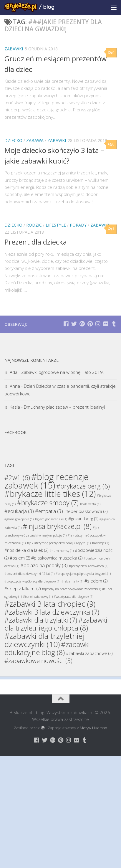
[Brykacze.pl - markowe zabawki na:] (66, 324)
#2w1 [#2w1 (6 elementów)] (17, 477)
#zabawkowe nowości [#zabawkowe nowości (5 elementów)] (38, 661)
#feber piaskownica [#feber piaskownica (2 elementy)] (86, 511)
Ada (14, 372)
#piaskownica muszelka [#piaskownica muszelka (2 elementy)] (57, 558)
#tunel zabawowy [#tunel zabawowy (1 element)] (38, 597)
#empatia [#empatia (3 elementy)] (49, 511)
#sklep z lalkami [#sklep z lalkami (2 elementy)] (23, 589)
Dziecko (13, 140)
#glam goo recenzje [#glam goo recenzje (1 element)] (51, 519)
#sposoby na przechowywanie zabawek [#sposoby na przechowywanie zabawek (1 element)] (71, 589)
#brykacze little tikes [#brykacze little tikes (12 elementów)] (50, 494)
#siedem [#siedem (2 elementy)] (96, 581)
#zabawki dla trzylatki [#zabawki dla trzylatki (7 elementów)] (41, 620)
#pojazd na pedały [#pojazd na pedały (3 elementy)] (44, 565)
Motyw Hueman (93, 728)
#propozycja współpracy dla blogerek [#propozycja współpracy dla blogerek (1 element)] (83, 574)
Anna (15, 386)
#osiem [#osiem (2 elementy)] (20, 558)
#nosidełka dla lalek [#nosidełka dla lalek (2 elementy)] (26, 550)
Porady (78, 225)
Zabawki (14, 49)
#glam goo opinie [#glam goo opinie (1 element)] (19, 519)
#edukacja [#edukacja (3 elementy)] (19, 511)
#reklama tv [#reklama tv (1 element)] (72, 581)
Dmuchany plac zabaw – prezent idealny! (64, 407)
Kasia (15, 407)
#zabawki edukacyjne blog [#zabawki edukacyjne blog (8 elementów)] (47, 648)
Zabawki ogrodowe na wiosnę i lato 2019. (63, 372)
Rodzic (34, 225)
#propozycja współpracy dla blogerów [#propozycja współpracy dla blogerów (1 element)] (32, 581)
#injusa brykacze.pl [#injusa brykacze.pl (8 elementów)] (57, 526)
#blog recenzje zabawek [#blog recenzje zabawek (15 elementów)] (47, 481)
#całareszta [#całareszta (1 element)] (90, 504)
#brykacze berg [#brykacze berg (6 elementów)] (83, 486)
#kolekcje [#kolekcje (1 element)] (100, 543)
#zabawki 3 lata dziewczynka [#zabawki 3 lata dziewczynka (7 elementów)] (52, 612)
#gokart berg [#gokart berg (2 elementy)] (83, 519)
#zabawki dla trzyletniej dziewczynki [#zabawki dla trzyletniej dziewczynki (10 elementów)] (44, 640)
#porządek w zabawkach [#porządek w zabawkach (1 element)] (89, 566)
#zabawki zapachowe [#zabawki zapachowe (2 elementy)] (89, 653)
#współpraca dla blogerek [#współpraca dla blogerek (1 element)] (74, 597)
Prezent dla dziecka (36, 242)
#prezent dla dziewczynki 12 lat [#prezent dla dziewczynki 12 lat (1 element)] (29, 574)
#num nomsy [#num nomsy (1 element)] (62, 551)
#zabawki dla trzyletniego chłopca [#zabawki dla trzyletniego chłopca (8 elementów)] (56, 624)
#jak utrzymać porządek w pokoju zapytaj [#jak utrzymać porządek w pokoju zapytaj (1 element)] (59, 543)
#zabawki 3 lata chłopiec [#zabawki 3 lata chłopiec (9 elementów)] (50, 604)
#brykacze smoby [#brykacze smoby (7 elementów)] (48, 503)
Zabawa (35, 140)
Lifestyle (56, 225)
